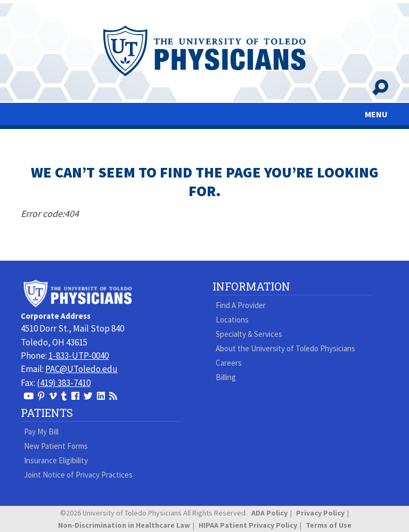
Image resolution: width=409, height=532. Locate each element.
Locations (232, 320)
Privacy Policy (320, 513)
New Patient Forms (56, 446)
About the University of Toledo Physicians (285, 348)
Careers (229, 363)
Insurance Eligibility (56, 460)
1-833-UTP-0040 (79, 356)
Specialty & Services (249, 334)
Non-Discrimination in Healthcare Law (124, 525)
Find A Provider (241, 305)
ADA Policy (269, 513)
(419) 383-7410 (64, 383)
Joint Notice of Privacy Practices (78, 475)
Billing (226, 377)
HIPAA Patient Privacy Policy (248, 525)
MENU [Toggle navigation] (376, 114)
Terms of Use (329, 525)
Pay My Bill (41, 432)
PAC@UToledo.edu (81, 369)
